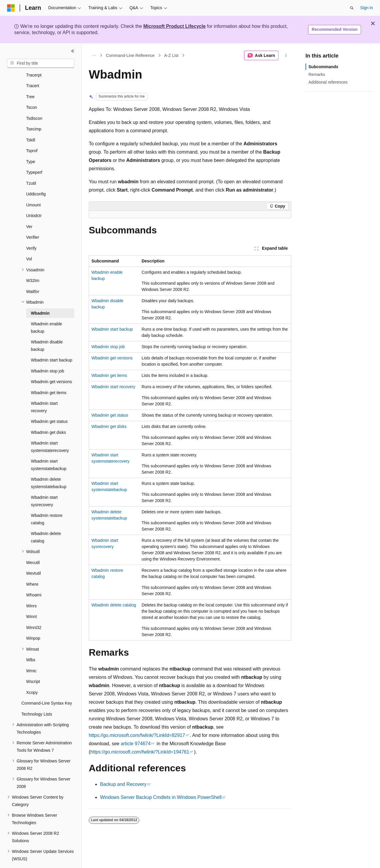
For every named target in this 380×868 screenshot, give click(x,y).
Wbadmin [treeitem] (40, 297)
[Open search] (352, 8)
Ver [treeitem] (29, 210)
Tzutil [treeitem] (31, 167)
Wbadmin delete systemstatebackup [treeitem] (49, 467)
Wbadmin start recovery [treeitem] (44, 391)
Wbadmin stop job (108, 347)
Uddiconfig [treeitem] (36, 178)
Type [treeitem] (31, 145)
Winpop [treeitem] (33, 622)
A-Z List (171, 55)
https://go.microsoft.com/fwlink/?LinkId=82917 (137, 735)
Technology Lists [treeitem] (37, 698)
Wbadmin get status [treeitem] (49, 405)
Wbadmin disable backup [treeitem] (47, 329)
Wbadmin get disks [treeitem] (48, 416)
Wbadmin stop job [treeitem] (47, 355)
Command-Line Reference (130, 55)
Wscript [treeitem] (33, 665)
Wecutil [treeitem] (33, 546)
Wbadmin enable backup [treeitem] (46, 311)
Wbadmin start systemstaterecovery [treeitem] (50, 430)
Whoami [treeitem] (34, 579)
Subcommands (323, 67)
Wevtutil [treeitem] (34, 557)
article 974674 (136, 744)
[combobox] (41, 63)
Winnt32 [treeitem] (34, 611)
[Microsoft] (11, 8)
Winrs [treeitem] (31, 590)
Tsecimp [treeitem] (34, 113)
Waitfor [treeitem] (33, 275)
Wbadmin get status (110, 415)
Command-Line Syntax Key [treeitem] (47, 687)
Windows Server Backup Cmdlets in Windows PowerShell (161, 797)
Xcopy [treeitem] (32, 676)
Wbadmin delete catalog (114, 605)
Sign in (366, 8)
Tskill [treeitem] (31, 124)
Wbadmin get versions (112, 358)
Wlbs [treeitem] (31, 644)
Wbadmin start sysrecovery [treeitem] (44, 485)
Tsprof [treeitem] (32, 134)
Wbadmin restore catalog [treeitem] (47, 503)
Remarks (317, 74)
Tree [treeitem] (30, 80)
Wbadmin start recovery (113, 387)
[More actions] (286, 55)
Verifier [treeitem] (33, 221)
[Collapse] (73, 51)
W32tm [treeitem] (33, 264)
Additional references (328, 82)
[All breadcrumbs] (94, 55)
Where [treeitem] (32, 568)
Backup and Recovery (123, 784)
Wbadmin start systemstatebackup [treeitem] (49, 449)
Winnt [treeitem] (31, 600)
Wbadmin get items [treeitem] (49, 376)
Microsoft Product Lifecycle (175, 26)
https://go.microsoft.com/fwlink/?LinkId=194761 (140, 752)
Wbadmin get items (109, 375)
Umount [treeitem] (33, 189)
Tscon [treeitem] (32, 91)
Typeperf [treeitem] (34, 156)
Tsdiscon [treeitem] (34, 102)
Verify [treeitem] (31, 232)
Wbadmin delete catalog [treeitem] (46, 521)
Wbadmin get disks (109, 426)
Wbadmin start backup (112, 329)
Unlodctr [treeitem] (34, 199)
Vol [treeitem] (29, 243)
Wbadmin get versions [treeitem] (52, 365)
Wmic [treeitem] (31, 654)
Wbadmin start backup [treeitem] (52, 344)
